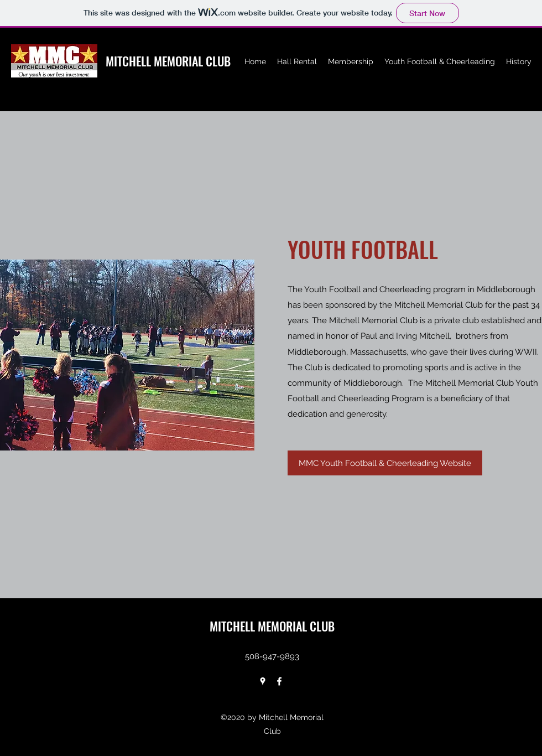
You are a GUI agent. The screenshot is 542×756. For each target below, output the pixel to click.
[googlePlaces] (263, 681)
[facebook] (279, 681)
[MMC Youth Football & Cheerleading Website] (385, 463)
